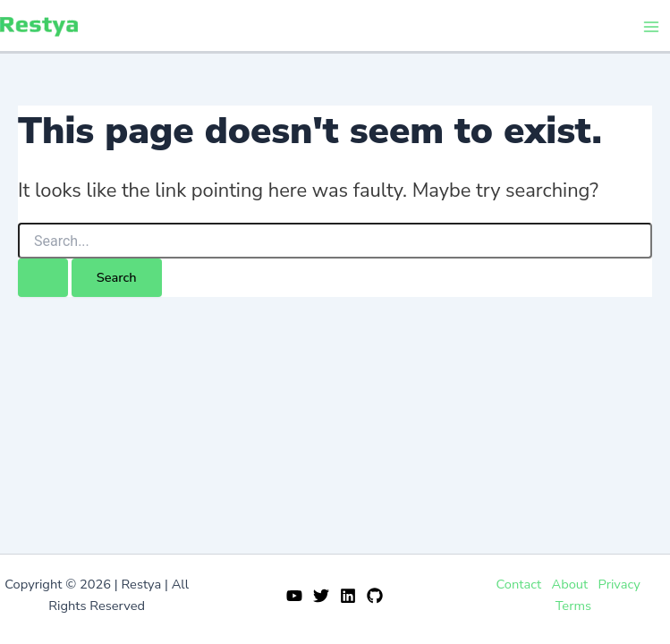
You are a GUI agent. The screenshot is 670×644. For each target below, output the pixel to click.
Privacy (619, 584)
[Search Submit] (43, 278)
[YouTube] (294, 596)
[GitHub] (375, 596)
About (569, 584)
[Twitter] (321, 596)
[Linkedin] (348, 596)
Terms (573, 606)
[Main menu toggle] (651, 27)
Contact (518, 584)
